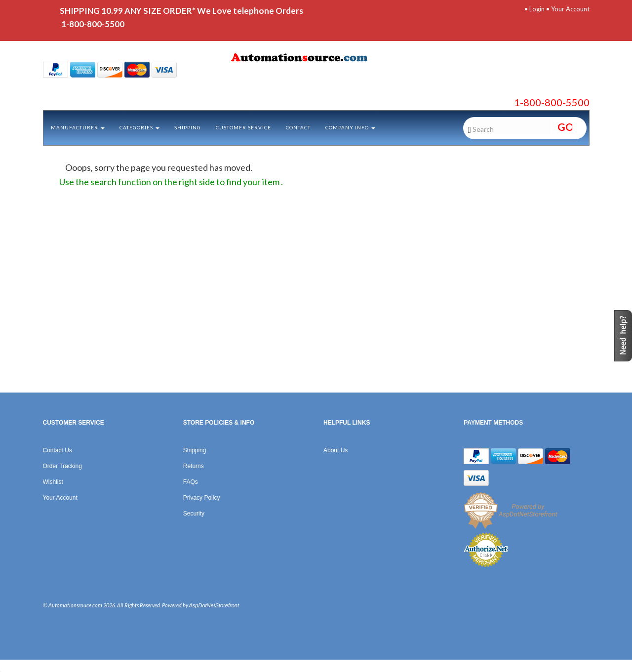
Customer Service (243, 127)
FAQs (191, 482)
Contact (298, 127)
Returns (194, 466)
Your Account (570, 9)
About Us (336, 450)
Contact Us (58, 450)
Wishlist (53, 482)
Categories (139, 127)
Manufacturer (78, 127)
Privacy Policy (202, 498)
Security (194, 514)
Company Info (350, 127)
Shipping (188, 127)
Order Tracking (62, 466)
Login (537, 9)
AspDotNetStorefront (214, 605)
